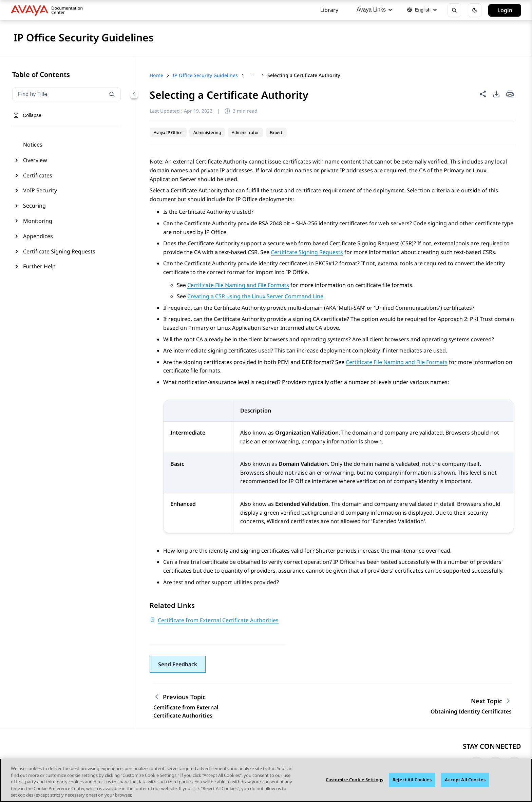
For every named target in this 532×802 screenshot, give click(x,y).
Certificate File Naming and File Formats (238, 285)
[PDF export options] (496, 94)
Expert (276, 132)
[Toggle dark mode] (475, 10)
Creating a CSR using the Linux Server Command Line (255, 296)
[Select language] (422, 10)
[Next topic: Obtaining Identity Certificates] (491, 701)
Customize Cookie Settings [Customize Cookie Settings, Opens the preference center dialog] (354, 780)
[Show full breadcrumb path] (253, 75)
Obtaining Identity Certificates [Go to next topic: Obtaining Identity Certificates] (471, 711)
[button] (178, 664)
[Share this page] (483, 94)
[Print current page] (510, 94)
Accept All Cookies (465, 780)
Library (329, 10)
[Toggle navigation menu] (27, 115)
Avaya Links (374, 10)
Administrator (245, 132)
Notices (33, 145)
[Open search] (454, 10)
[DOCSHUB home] (49, 10)
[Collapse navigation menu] (134, 94)
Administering (207, 132)
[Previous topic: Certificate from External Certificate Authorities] (196, 697)
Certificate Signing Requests (307, 252)
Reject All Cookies (412, 780)
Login (505, 10)
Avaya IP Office (168, 132)
